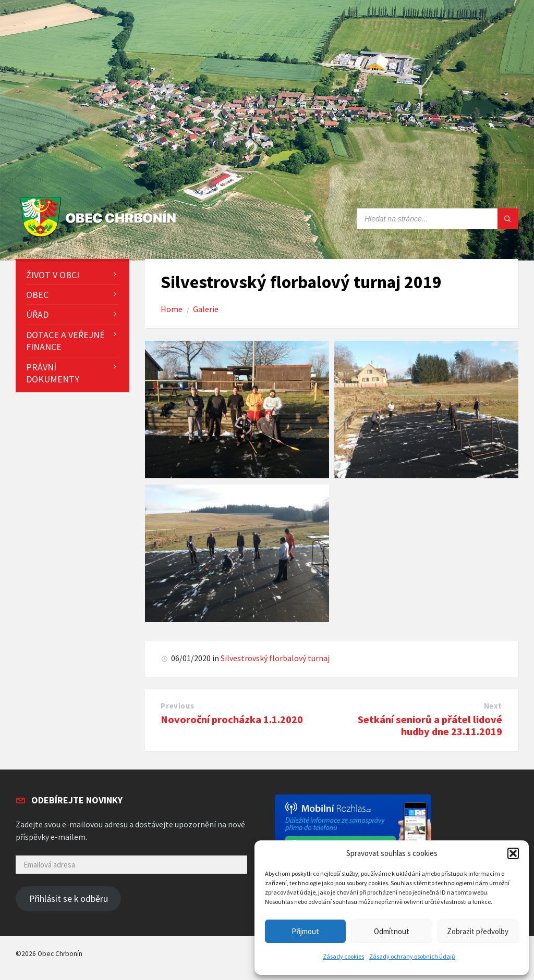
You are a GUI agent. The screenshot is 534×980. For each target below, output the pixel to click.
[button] (513, 853)
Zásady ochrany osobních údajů (412, 956)
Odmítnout (392, 931)
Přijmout (305, 931)
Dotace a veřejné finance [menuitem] (65, 341)
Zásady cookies (343, 956)
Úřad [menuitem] (37, 314)
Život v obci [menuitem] (53, 275)
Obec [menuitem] (37, 295)
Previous (177, 706)
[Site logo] (100, 237)
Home (172, 309)
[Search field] (438, 219)
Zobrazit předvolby (478, 931)
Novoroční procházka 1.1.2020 (232, 720)
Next (493, 706)
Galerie (206, 309)
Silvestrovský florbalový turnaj (275, 658)
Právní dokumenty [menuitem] (53, 373)
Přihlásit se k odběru (69, 899)
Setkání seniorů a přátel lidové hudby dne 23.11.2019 (430, 725)
